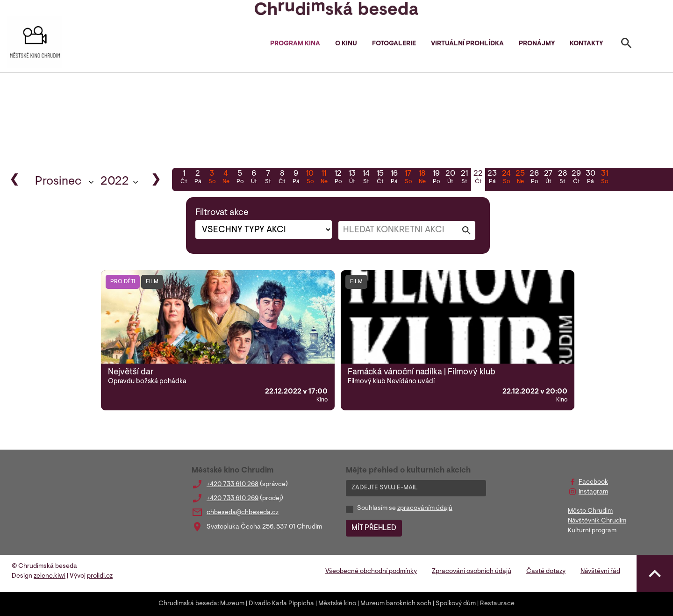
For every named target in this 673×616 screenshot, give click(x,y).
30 (590, 178)
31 (604, 178)
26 (534, 178)
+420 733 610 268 (233, 485)
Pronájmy (537, 44)
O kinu (346, 44)
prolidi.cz (100, 576)
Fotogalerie (394, 44)
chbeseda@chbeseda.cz (243, 513)
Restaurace (497, 604)
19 (436, 178)
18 (422, 178)
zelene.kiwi (50, 576)
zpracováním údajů (425, 509)
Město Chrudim (590, 511)
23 (492, 178)
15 (380, 178)
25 (520, 178)
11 (324, 178)
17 (408, 178)
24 (506, 178)
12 (338, 178)
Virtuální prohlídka (467, 44)
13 (352, 178)
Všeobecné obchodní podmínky (371, 572)
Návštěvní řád (600, 572)
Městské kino (337, 604)
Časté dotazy (546, 572)
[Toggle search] (626, 45)
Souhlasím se (405, 509)
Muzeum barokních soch (396, 604)
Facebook (593, 482)
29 (576, 178)
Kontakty (586, 44)
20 (450, 178)
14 (366, 178)
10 (310, 178)
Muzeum (232, 604)
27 (548, 178)
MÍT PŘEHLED (374, 528)
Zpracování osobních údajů (472, 572)
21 (464, 178)
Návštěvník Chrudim (597, 521)
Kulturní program (592, 531)
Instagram (593, 492)
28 (562, 178)
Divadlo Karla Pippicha (281, 604)
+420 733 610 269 (233, 499)
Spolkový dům (456, 604)
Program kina (295, 44)
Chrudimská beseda (188, 604)
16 (394, 178)
